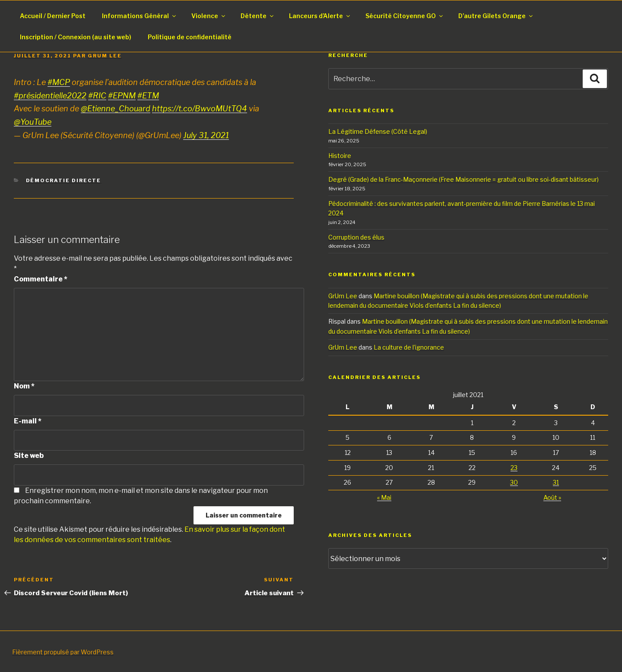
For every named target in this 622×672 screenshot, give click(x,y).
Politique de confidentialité (190, 37)
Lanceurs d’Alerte (320, 16)
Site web (29, 456)
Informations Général (140, 16)
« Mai (384, 497)
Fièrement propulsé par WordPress (63, 652)
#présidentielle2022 (50, 96)
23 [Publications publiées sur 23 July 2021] (514, 468)
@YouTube (33, 122)
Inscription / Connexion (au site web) (76, 37)
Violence (209, 16)
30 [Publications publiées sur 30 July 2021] (514, 482)
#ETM (148, 96)
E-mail (28, 421)
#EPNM (122, 96)
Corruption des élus (356, 237)
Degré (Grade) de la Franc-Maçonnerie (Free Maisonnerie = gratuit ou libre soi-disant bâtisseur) (463, 179)
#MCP (59, 82)
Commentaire (41, 279)
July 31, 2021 (206, 135)
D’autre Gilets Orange (496, 16)
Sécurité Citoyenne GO (405, 16)
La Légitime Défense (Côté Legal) (378, 131)
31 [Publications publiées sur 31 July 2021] (556, 482)
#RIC (97, 96)
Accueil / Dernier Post (53, 16)
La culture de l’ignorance (409, 347)
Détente (258, 16)
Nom (24, 386)
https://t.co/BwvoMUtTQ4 (200, 109)
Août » (552, 497)
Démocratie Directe (64, 180)
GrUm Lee (105, 56)
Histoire (340, 156)
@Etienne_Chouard (116, 109)
